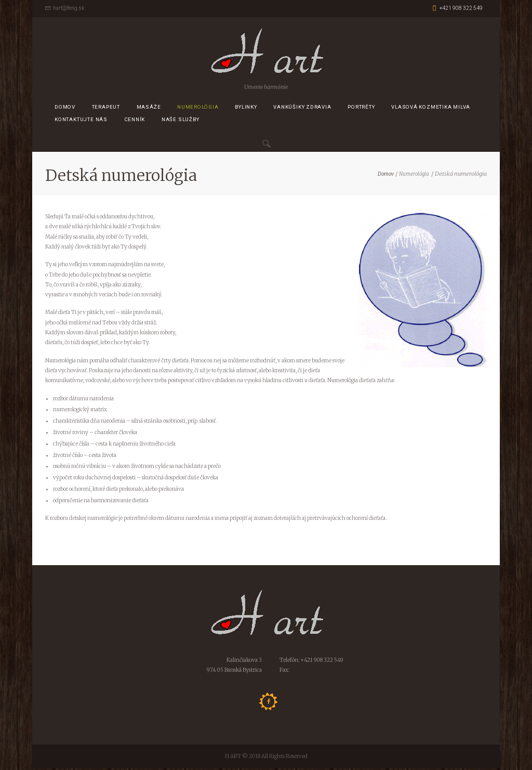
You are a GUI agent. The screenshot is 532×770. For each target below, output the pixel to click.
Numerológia (198, 108)
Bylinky (246, 108)
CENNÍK (135, 121)
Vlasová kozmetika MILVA (431, 108)
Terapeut (106, 108)
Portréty (361, 108)
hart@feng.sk (69, 8)
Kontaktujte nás (81, 121)
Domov (65, 108)
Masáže (149, 108)
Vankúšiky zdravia (302, 108)
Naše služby (181, 121)
